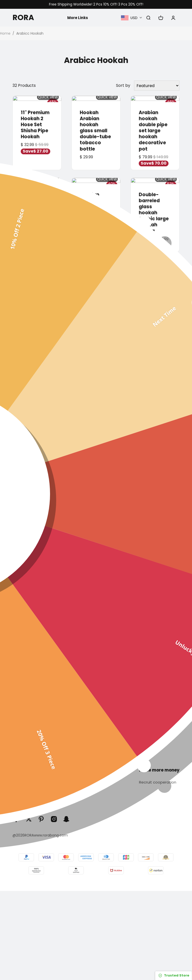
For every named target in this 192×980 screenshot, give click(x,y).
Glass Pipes (104, 714)
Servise (21, 770)
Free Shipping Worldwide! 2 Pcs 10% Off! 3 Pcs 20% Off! (96, 4)
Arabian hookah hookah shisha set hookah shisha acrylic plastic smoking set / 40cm (95, 301)
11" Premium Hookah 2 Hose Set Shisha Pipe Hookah (35, 124)
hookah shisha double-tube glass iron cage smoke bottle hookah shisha (36, 295)
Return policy (160, 714)
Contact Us (158, 694)
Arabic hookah (108, 694)
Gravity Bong (106, 733)
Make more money (159, 770)
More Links (77, 17)
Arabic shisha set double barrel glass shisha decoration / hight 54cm (154, 391)
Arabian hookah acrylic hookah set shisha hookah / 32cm (34, 391)
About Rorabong (163, 685)
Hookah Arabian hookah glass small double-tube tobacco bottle (95, 130)
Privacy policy (161, 704)
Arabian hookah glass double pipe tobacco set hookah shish (96, 208)
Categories (106, 672)
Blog (151, 733)
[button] (15, 538)
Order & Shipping (29, 792)
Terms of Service (29, 802)
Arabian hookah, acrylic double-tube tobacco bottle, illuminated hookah (95, 394)
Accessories (105, 743)
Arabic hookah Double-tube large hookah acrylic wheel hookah (37, 208)
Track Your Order (29, 783)
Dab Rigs (102, 704)
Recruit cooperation (159, 783)
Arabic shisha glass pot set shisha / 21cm (155, 283)
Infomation (159, 672)
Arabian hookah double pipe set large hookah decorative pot (153, 130)
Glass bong (104, 685)
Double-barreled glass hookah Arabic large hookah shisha (154, 211)
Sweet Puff (104, 723)
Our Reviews (159, 723)
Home (5, 33)
